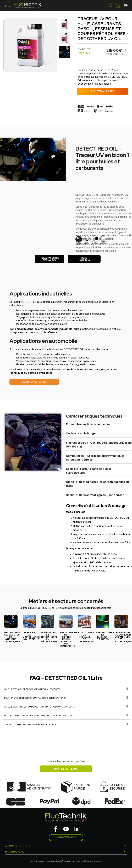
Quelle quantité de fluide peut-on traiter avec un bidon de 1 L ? (40, 707)
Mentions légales (37, 861)
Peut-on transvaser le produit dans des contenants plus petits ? (41, 716)
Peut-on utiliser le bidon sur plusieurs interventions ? (35, 698)
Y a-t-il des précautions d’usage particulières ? (31, 724)
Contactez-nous (66, 838)
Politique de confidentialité (59, 861)
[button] (6, 45)
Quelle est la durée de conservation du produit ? (32, 689)
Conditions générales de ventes (88, 861)
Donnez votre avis (66, 769)
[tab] (66, 689)
